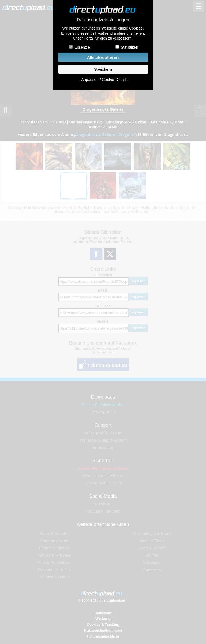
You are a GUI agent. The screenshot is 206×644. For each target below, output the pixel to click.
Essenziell (83, 47)
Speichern (103, 69)
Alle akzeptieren (103, 57)
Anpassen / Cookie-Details (104, 80)
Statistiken (129, 47)
